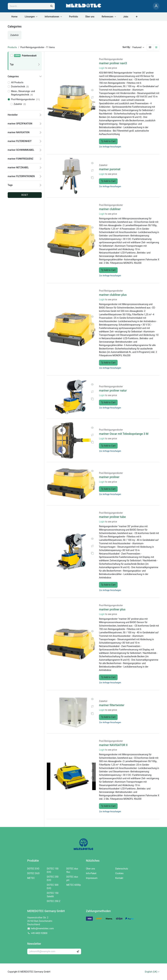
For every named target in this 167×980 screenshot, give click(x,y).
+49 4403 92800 (39, 933)
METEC (31, 878)
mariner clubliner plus (113, 295)
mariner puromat (110, 169)
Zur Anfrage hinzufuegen (110, 147)
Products (12, 47)
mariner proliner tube (112, 517)
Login (102, 68)
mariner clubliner (110, 209)
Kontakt (119, 878)
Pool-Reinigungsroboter (111, 59)
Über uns (90, 869)
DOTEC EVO (33, 869)
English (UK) (151, 972)
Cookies (119, 873)
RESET (25, 195)
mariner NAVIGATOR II (113, 745)
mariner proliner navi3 (113, 63)
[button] (138, 47)
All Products (17, 82)
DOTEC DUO (33, 873)
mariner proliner (109, 477)
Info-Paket (91, 873)
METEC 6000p (74, 885)
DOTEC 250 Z (54, 901)
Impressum (92, 878)
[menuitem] (14, 17)
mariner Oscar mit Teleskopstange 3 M (124, 434)
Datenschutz (122, 869)
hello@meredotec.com (42, 928)
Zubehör (103, 165)
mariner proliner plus (112, 609)
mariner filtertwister (112, 705)
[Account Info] (156, 6)
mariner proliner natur (113, 391)
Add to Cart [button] (108, 141)
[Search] (52, 6)
